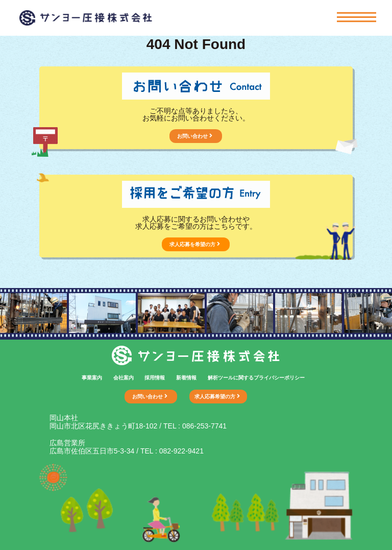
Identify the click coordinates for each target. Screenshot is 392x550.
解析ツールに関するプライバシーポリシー (256, 378)
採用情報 (155, 378)
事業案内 (92, 378)
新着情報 (186, 378)
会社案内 (124, 378)
